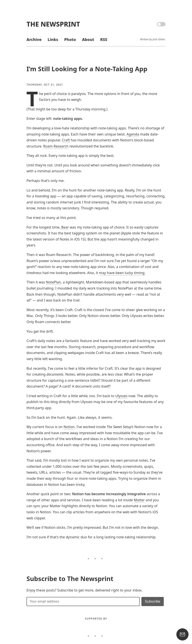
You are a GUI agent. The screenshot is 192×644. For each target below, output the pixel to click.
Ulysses (121, 396)
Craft (66, 140)
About (88, 39)
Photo (70, 39)
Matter (139, 500)
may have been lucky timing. (122, 273)
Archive (34, 39)
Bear (65, 227)
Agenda (133, 134)
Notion (69, 427)
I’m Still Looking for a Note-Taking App (87, 69)
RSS (104, 39)
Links (53, 39)
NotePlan (53, 282)
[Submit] (153, 602)
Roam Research (56, 146)
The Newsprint (53, 24)
